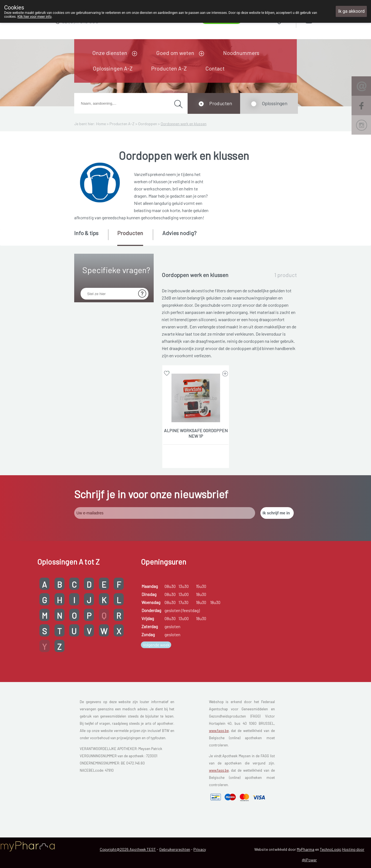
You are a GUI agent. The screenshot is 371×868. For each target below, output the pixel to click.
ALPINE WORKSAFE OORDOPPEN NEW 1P (196, 433)
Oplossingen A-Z (113, 68)
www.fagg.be (219, 731)
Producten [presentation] (130, 233)
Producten (221, 103)
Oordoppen (148, 124)
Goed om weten (175, 53)
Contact (215, 68)
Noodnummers (241, 53)
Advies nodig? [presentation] (179, 233)
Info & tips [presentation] (86, 233)
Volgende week (156, 645)
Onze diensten (110, 53)
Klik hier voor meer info (35, 17)
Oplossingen (275, 103)
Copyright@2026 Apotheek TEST (128, 849)
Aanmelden (328, 20)
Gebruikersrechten (175, 849)
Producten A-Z (169, 68)
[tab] (91, 237)
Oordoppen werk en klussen (184, 124)
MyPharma (306, 849)
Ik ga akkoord (351, 11)
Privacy (200, 849)
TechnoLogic (331, 849)
